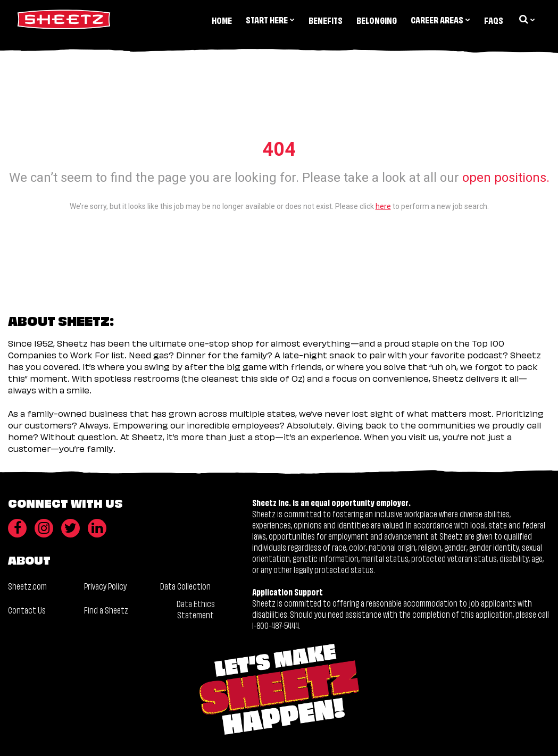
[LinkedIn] (97, 528)
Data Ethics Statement (196, 609)
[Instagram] (44, 528)
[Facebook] (17, 528)
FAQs (494, 20)
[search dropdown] (526, 19)
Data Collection (185, 586)
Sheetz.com (27, 586)
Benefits (326, 20)
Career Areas (440, 19)
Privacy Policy (105, 586)
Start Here (270, 19)
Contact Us (27, 610)
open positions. (506, 178)
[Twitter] (70, 528)
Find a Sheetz (106, 610)
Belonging (377, 20)
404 (279, 149)
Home (222, 20)
